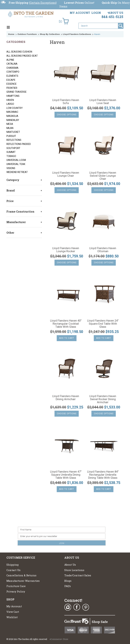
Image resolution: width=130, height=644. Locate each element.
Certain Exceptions (43, 3)
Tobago (11, 156)
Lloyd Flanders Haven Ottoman (103, 250)
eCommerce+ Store (59, 639)
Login (96, 13)
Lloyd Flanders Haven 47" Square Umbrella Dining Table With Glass (66, 475)
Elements (12, 76)
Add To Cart (67, 338)
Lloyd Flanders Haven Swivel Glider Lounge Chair (103, 176)
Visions (11, 168)
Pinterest (86, 607)
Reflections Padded (19, 144)
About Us (116, 13)
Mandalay (13, 120)
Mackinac (12, 112)
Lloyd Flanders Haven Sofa (66, 102)
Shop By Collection (50, 34)
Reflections (14, 140)
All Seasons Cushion (19, 52)
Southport (13, 148)
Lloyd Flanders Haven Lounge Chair (66, 174)
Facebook (77, 607)
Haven (10, 100)
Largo (10, 104)
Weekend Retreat (17, 172)
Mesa (10, 124)
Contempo (13, 72)
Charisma (12, 68)
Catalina (12, 64)
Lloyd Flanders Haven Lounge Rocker (66, 250)
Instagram (68, 607)
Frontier (12, 88)
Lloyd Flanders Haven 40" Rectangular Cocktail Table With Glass (66, 324)
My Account (80, 13)
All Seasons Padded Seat (22, 56)
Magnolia (12, 116)
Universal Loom (16, 160)
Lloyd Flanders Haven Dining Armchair (66, 398)
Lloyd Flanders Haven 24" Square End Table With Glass (103, 324)
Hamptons (13, 96)
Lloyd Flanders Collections (77, 34)
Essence (12, 84)
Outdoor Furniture (27, 34)
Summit (11, 152)
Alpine (10, 60)
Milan (10, 128)
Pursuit (11, 136)
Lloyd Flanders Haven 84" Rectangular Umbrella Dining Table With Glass (103, 475)
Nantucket (13, 132)
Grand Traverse (17, 92)
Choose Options (67, 115)
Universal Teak (16, 164)
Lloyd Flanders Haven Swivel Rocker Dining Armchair (103, 399)
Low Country (15, 108)
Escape (11, 80)
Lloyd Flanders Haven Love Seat (103, 102)
